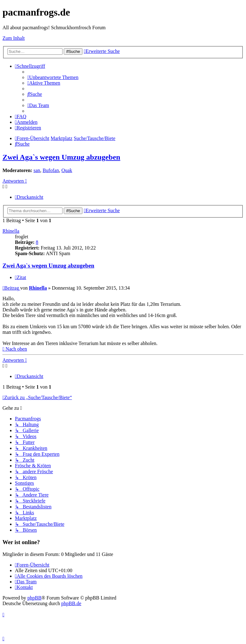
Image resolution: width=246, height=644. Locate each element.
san (37, 170)
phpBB (34, 598)
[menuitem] (53, 77)
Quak (67, 170)
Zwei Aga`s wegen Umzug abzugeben (61, 157)
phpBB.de (71, 603)
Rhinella (11, 231)
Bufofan (51, 170)
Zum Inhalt (14, 38)
